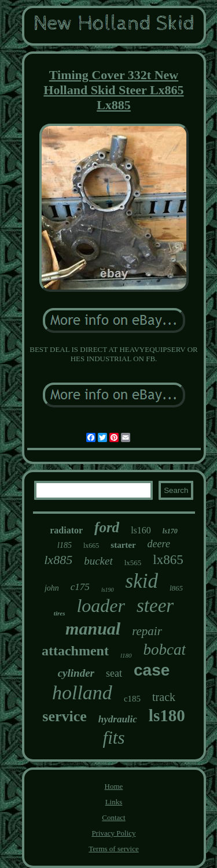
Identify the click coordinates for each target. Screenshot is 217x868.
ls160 (141, 530)
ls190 (108, 590)
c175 (80, 587)
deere (159, 544)
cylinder (76, 673)
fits (114, 738)
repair (147, 631)
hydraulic (118, 719)
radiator (66, 530)
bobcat (165, 650)
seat (114, 673)
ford (107, 527)
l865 (176, 588)
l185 (65, 545)
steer (155, 606)
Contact (113, 817)
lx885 (58, 560)
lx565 (133, 563)
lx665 (91, 546)
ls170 (170, 531)
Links (114, 802)
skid (142, 581)
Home (114, 786)
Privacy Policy (113, 833)
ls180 (167, 715)
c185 (132, 699)
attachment (75, 651)
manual (93, 628)
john (52, 588)
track (164, 697)
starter (123, 545)
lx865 (168, 560)
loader (101, 606)
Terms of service (113, 849)
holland (82, 693)
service (65, 716)
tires (60, 613)
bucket (98, 561)
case (152, 670)
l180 (126, 655)
